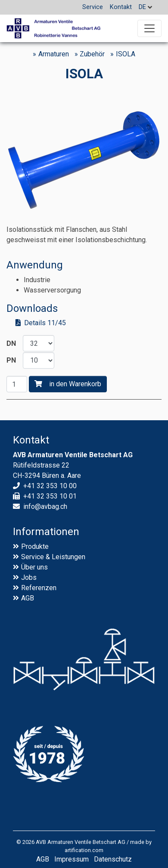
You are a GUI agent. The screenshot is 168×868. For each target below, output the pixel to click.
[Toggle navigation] (149, 28)
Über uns (34, 567)
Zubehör (92, 54)
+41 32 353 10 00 (50, 486)
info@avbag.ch (45, 506)
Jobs (29, 577)
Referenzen (39, 588)
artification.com (84, 850)
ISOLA (126, 54)
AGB (28, 598)
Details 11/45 (45, 323)
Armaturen (54, 54)
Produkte (35, 546)
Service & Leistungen (53, 557)
